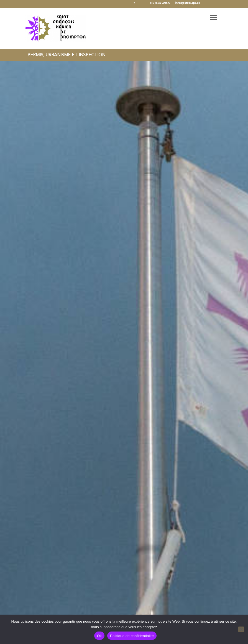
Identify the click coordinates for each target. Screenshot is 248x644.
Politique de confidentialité (132, 636)
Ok (99, 636)
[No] (241, 629)
